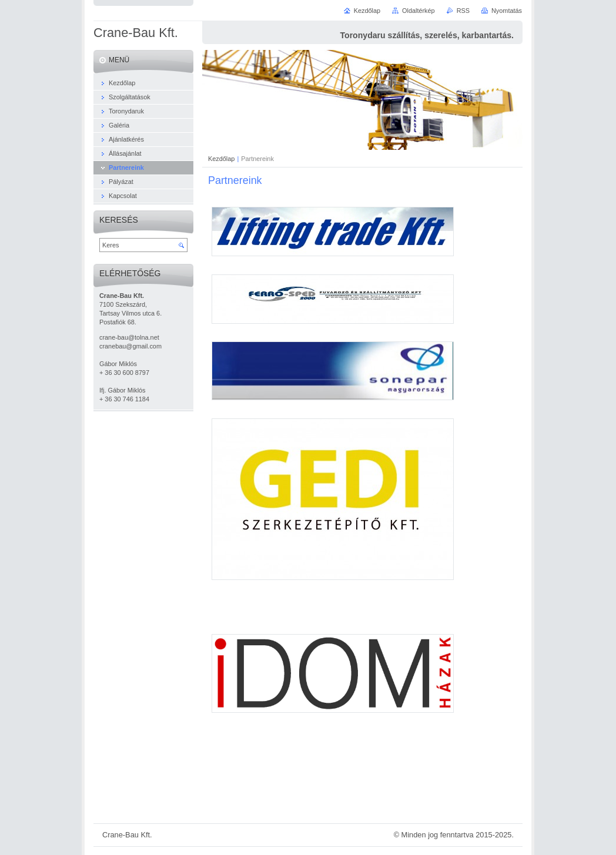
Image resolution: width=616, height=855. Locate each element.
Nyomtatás (507, 11)
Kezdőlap (221, 159)
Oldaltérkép (419, 11)
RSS (463, 11)
